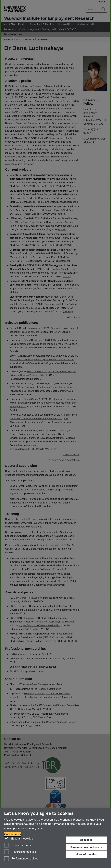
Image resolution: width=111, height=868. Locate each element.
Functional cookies (19, 845)
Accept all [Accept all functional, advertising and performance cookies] (86, 840)
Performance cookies (21, 859)
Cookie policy (13, 834)
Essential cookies (19, 838)
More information (86, 854)
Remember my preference (86, 847)
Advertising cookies (20, 852)
